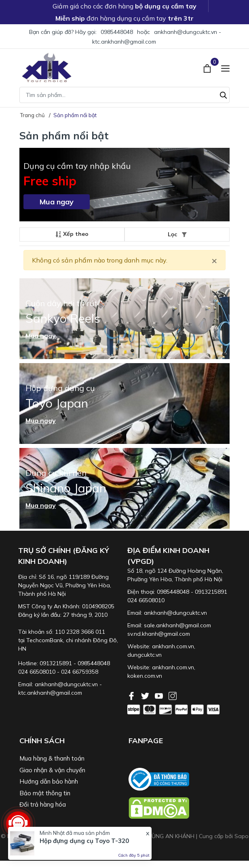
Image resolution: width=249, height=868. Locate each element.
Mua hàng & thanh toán (52, 758)
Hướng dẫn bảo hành (49, 781)
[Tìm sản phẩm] (124, 95)
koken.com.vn (145, 676)
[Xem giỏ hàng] (208, 67)
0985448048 (117, 32)
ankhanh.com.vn (173, 646)
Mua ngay (57, 202)
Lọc (177, 234)
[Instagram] (173, 695)
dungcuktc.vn (145, 655)
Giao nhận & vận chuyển (52, 770)
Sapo (242, 836)
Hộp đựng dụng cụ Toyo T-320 (84, 841)
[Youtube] (160, 695)
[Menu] (225, 68)
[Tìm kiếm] (224, 94)
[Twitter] (146, 695)
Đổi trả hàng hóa (43, 804)
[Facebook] (132, 695)
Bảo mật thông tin (45, 793)
